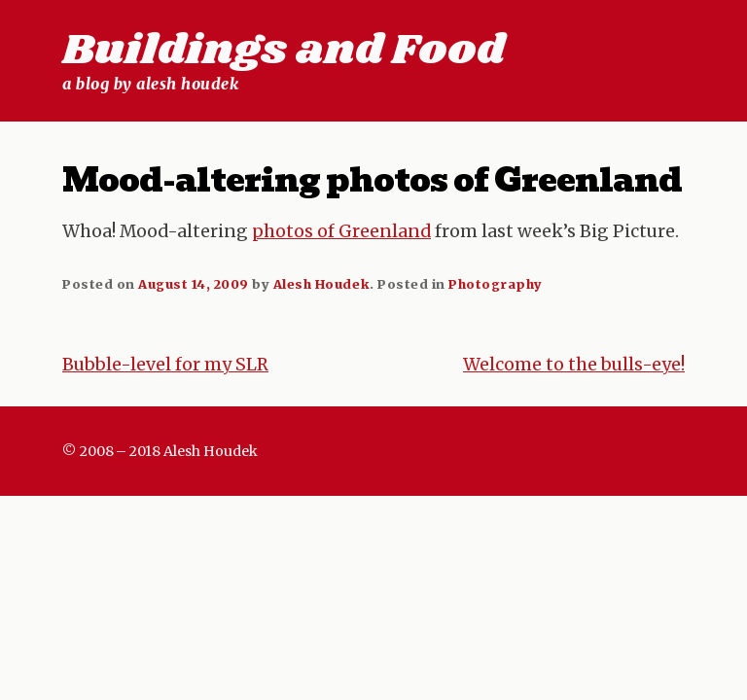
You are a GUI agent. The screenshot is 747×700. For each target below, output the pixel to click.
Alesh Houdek (321, 284)
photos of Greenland (341, 231)
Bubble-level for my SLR (165, 365)
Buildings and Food (284, 51)
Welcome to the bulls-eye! (574, 365)
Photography (496, 284)
